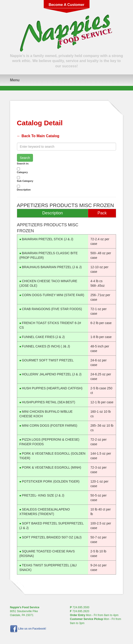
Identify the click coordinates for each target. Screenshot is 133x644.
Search (25, 158)
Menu (15, 80)
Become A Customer (66, 5)
